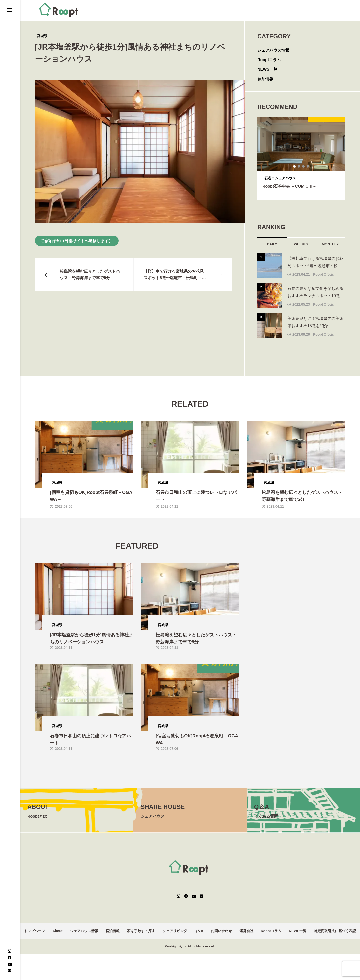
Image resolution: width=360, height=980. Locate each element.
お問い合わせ (221, 931)
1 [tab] (295, 166)
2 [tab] (299, 166)
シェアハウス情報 (273, 50)
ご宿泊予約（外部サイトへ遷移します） (77, 241)
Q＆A (199, 931)
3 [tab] (304, 166)
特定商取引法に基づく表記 (335, 931)
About (57, 931)
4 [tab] (308, 166)
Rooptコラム (269, 60)
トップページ (34, 931)
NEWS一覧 (267, 69)
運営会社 (246, 931)
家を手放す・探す (141, 931)
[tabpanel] (301, 158)
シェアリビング (175, 931)
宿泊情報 (265, 79)
